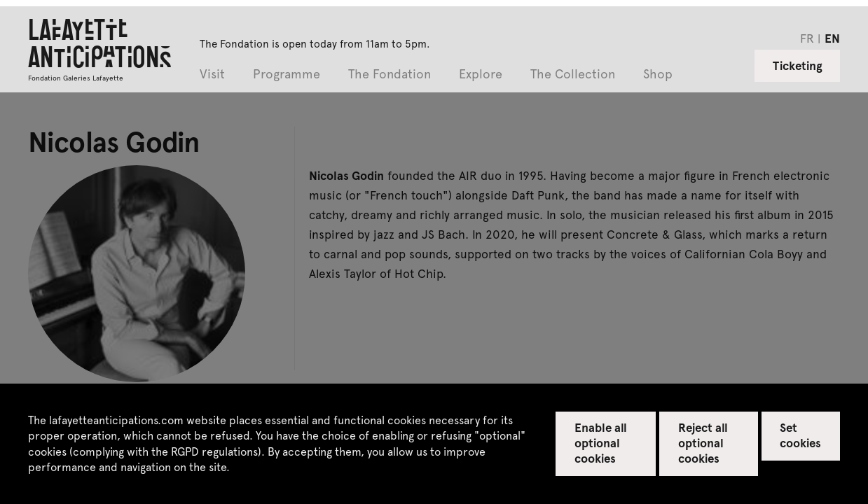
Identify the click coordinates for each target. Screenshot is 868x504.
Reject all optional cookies (703, 442)
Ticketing (798, 65)
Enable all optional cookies (601, 442)
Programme (287, 75)
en (832, 38)
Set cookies (800, 435)
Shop (658, 75)
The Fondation (390, 75)
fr (807, 38)
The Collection (573, 75)
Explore (481, 75)
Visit (212, 75)
